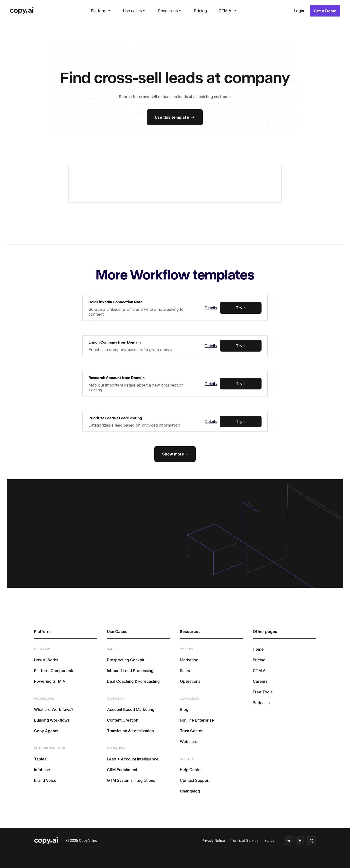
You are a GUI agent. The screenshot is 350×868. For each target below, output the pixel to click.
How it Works (46, 660)
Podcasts (261, 703)
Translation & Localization (130, 731)
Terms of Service (245, 840)
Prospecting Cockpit (126, 660)
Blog (184, 709)
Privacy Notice (213, 840)
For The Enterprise (197, 720)
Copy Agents (46, 731)
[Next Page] (175, 454)
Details (211, 308)
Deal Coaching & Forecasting (133, 681)
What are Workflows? (54, 709)
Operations (190, 681)
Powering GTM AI (50, 681)
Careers (260, 681)
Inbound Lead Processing (130, 671)
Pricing (201, 11)
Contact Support (195, 780)
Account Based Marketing (131, 709)
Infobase (42, 770)
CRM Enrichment (122, 770)
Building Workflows (52, 720)
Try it (241, 308)
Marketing (189, 660)
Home (258, 649)
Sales (185, 671)
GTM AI (260, 671)
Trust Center (191, 731)
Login (299, 11)
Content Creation (123, 720)
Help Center (191, 770)
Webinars (188, 742)
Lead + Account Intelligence (133, 759)
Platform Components (54, 671)
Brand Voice (45, 780)
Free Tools (263, 692)
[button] (101, 11)
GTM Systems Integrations (131, 780)
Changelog (190, 791)
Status (269, 840)
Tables (40, 759)
